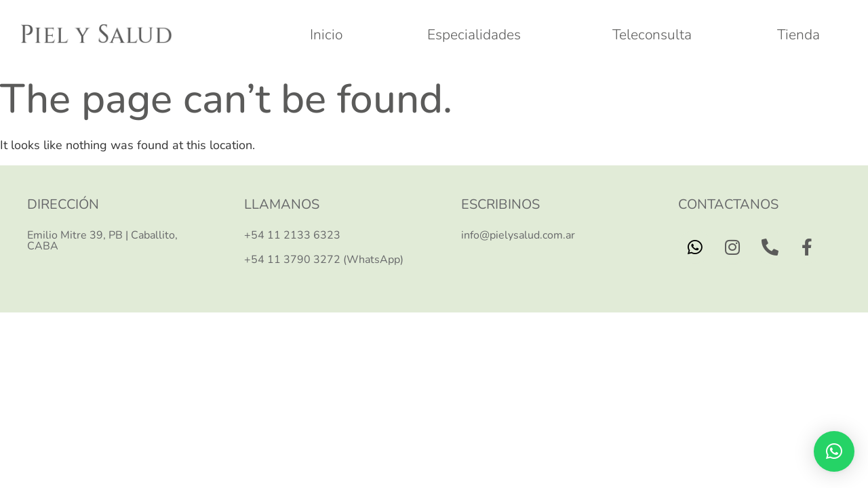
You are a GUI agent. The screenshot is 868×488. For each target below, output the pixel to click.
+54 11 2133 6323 (292, 235)
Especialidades (477, 35)
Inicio (326, 35)
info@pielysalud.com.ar (518, 235)
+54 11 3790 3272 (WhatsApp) (324, 260)
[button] (834, 451)
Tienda (798, 35)
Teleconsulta (652, 35)
